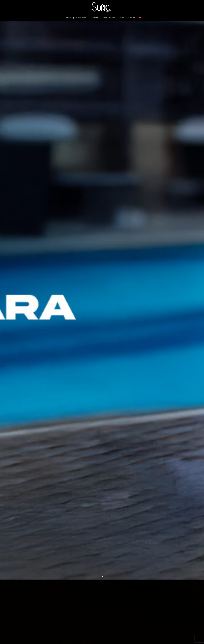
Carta (122, 18)
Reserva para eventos (75, 18)
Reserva (94, 18)
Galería (132, 18)
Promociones (109, 18)
